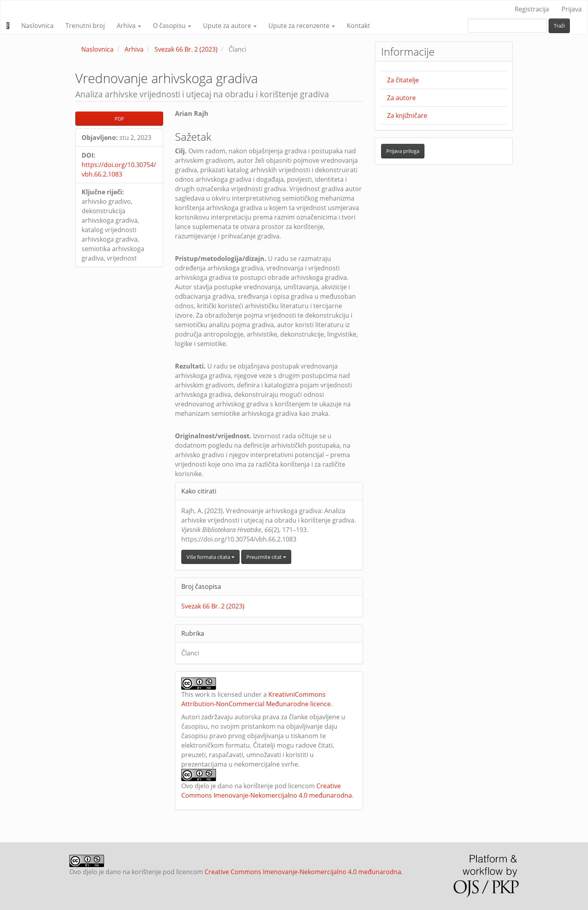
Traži (559, 26)
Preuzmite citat (266, 557)
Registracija (532, 9)
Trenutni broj (85, 26)
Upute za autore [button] (230, 26)
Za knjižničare (407, 115)
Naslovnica (37, 26)
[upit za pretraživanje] (507, 26)
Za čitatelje (403, 80)
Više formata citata (210, 557)
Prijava (572, 9)
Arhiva (134, 49)
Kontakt (358, 26)
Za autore (401, 98)
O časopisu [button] (172, 26)
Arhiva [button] (129, 26)
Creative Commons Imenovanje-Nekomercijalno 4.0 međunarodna (303, 872)
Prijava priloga (403, 151)
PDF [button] (119, 119)
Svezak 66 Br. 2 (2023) (186, 49)
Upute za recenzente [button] (302, 26)
